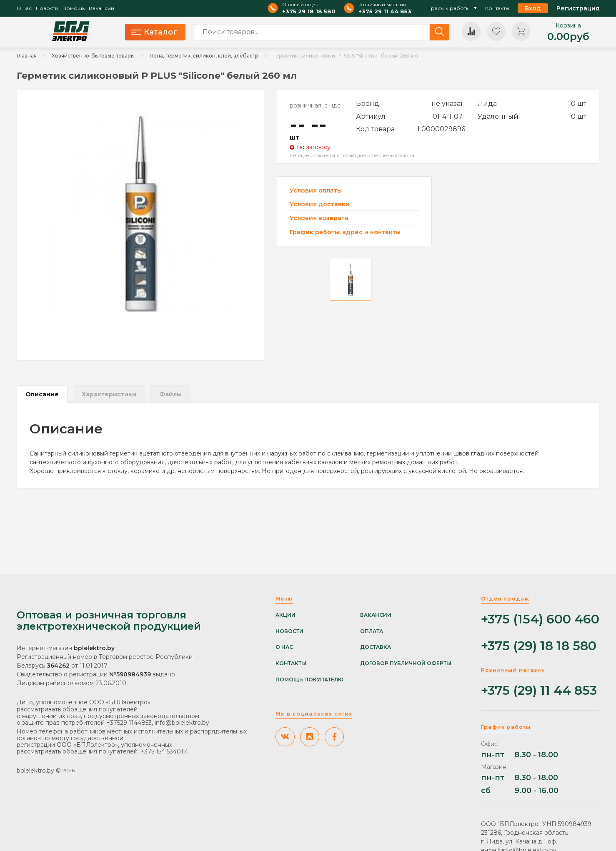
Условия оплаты (316, 191)
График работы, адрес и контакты (345, 232)
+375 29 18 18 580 (309, 11)
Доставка (376, 647)
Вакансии (101, 8)
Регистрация (578, 8)
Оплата (372, 631)
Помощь (74, 8)
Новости (47, 8)
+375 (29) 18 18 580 (539, 646)
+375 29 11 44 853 (385, 11)
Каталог (154, 32)
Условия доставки (320, 204)
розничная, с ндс (315, 105)
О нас (24, 8)
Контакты (497, 8)
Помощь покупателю (309, 680)
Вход (533, 8)
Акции (285, 615)
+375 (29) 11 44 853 (539, 691)
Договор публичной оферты (406, 663)
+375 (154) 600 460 (540, 619)
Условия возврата (319, 218)
